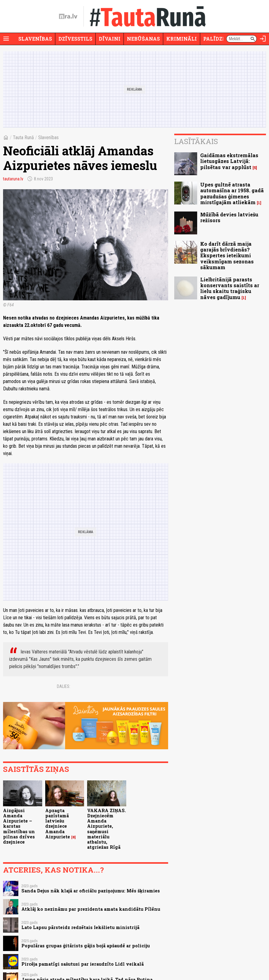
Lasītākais (196, 141)
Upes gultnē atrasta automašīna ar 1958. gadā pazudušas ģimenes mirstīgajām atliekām (232, 193)
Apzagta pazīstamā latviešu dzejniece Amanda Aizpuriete (58, 824)
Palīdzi (214, 39)
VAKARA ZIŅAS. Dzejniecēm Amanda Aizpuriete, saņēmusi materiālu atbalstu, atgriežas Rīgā (107, 829)
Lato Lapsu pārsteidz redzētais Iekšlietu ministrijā (80, 927)
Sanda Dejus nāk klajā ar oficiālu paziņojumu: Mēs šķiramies (91, 891)
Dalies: (64, 686)
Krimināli (182, 39)
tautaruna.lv (13, 179)
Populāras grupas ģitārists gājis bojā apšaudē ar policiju (86, 946)
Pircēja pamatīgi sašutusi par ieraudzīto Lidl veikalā (83, 964)
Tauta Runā (23, 137)
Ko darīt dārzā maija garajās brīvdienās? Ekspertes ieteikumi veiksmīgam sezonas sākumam (227, 255)
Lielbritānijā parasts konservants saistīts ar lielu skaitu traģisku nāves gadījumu (230, 288)
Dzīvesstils (75, 39)
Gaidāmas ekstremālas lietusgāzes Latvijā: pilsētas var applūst (229, 161)
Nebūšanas (143, 39)
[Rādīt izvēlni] (6, 39)
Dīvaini (110, 39)
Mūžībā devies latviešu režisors (229, 217)
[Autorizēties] (263, 39)
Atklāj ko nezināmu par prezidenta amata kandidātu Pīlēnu (91, 909)
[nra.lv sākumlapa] (68, 16)
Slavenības (35, 39)
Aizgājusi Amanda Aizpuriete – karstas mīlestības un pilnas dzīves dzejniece (19, 826)
